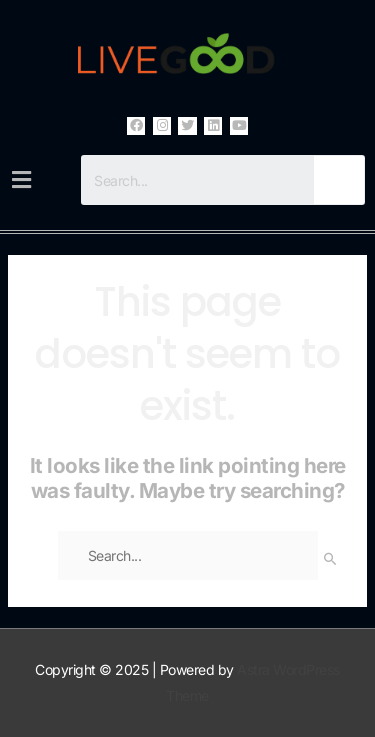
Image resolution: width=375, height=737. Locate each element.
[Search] (339, 180)
